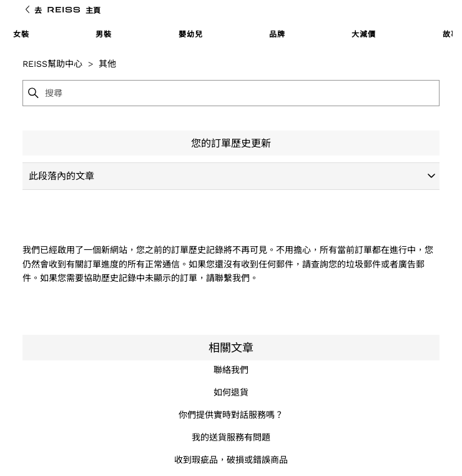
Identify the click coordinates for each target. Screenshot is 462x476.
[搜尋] (241, 93)
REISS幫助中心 (52, 64)
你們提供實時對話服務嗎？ (231, 415)
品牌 (277, 34)
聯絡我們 (231, 370)
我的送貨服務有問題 (231, 437)
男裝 (104, 34)
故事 (451, 34)
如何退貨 (231, 392)
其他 (107, 64)
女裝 (21, 34)
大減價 (364, 34)
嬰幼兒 (191, 34)
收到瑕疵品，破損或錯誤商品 (231, 460)
